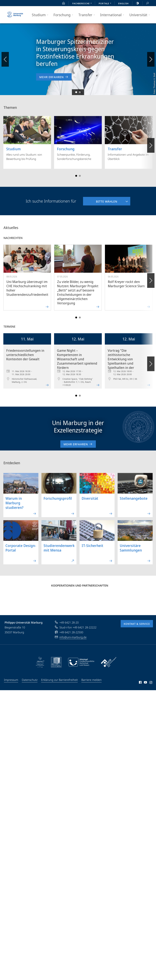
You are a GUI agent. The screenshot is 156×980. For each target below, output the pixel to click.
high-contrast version (136, 3)
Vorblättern (151, 58)
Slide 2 (80, 92)
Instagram (151, 683)
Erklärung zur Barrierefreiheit (59, 680)
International (113, 15)
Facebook (140, 683)
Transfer (88, 15)
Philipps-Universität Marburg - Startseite (15, 15)
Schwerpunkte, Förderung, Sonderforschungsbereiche (78, 138)
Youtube (145, 683)
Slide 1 (76, 92)
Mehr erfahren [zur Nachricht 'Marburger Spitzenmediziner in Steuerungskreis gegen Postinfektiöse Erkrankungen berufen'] (54, 77)
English (123, 3)
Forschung (64, 15)
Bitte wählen (100, 200)
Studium (41, 15)
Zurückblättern (5, 58)
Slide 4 (80, 176)
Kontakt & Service (137, 624)
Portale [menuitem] (106, 4)
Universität (141, 15)
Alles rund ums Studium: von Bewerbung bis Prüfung (27, 138)
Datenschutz (30, 680)
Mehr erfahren (78, 444)
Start (62, 3)
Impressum (11, 680)
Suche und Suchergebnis (146, 3)
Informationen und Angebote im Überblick (129, 138)
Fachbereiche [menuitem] (83, 4)
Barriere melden (91, 680)
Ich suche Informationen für (51, 201)
